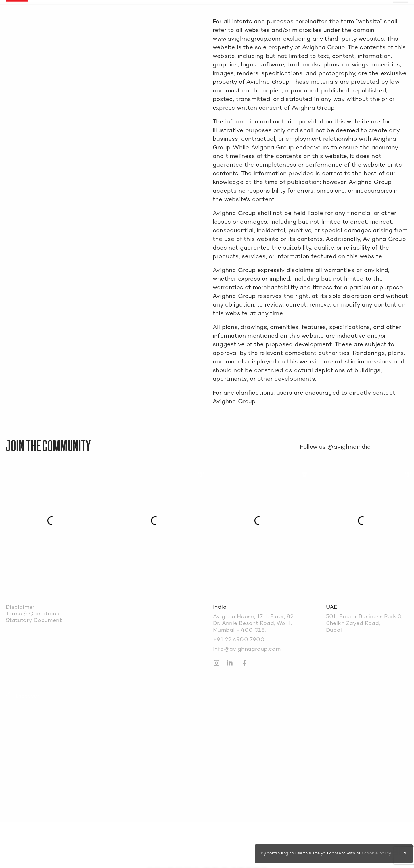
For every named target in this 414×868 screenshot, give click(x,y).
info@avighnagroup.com (247, 649)
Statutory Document (34, 621)
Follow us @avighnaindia (335, 447)
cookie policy (378, 853)
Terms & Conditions (32, 614)
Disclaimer (20, 607)
